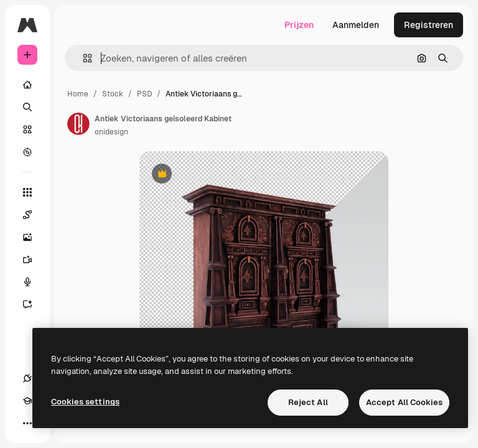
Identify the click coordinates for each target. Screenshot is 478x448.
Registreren (429, 25)
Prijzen (299, 25)
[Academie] (27, 401)
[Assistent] (34, 304)
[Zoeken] (27, 107)
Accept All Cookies (404, 402)
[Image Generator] (34, 237)
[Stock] (27, 129)
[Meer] (27, 423)
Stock (113, 94)
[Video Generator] (34, 259)
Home (78, 94)
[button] (82, 58)
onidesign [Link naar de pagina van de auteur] (111, 132)
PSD (144, 94)
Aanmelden (356, 25)
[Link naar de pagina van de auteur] (78, 124)
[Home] (27, 85)
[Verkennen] (27, 152)
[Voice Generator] (34, 282)
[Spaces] (34, 215)
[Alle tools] (27, 192)
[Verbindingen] (27, 378)
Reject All (308, 402)
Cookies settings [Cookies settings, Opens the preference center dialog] (85, 402)
